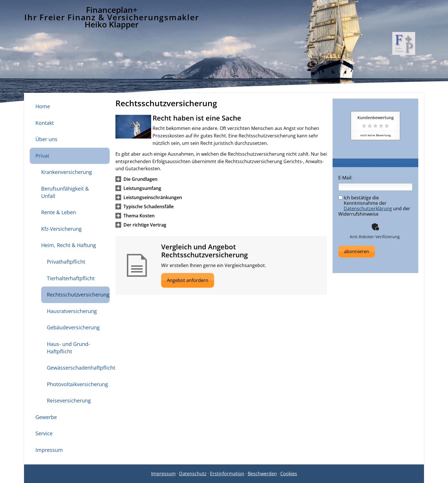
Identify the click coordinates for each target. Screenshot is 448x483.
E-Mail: (345, 178)
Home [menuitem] (43, 106)
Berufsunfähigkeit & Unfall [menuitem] (65, 192)
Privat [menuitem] (42, 156)
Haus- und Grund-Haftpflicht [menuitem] (68, 348)
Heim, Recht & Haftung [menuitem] (69, 245)
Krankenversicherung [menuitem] (67, 172)
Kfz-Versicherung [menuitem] (61, 229)
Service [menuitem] (44, 433)
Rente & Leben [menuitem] (59, 212)
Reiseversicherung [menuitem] (69, 400)
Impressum (163, 474)
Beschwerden (262, 474)
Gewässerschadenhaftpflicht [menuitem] (78, 368)
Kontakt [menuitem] (45, 123)
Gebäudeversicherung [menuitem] (73, 327)
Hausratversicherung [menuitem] (72, 311)
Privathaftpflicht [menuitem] (66, 262)
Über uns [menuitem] (46, 139)
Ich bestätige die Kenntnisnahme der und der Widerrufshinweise (374, 206)
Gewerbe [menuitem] (46, 417)
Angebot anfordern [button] (188, 280)
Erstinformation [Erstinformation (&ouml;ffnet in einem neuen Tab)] (227, 474)
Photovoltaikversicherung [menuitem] (77, 384)
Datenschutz (193, 474)
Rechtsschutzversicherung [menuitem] (78, 294)
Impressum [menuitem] (49, 450)
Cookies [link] (289, 474)
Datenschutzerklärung (368, 209)
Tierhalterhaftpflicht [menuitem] (71, 278)
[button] (140, 179)
